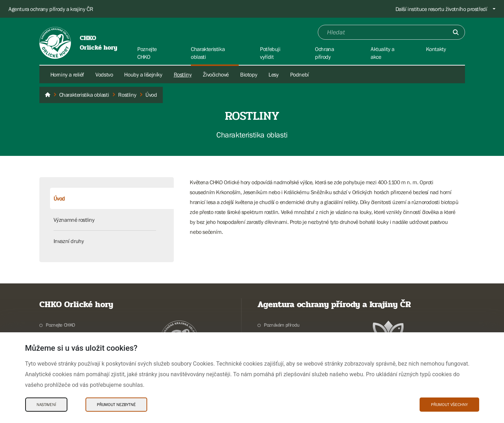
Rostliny (183, 74)
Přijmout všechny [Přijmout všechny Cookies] (449, 405)
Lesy (273, 74)
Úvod (59, 198)
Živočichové (216, 74)
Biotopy (249, 74)
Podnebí (300, 74)
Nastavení (46, 405)
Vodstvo (104, 74)
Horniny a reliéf (67, 74)
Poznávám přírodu (282, 325)
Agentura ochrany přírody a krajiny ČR (51, 9)
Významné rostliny (74, 220)
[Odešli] (456, 32)
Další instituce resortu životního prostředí (441, 9)
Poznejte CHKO (60, 325)
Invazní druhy (69, 241)
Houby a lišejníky (143, 74)
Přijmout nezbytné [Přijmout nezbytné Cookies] (116, 405)
